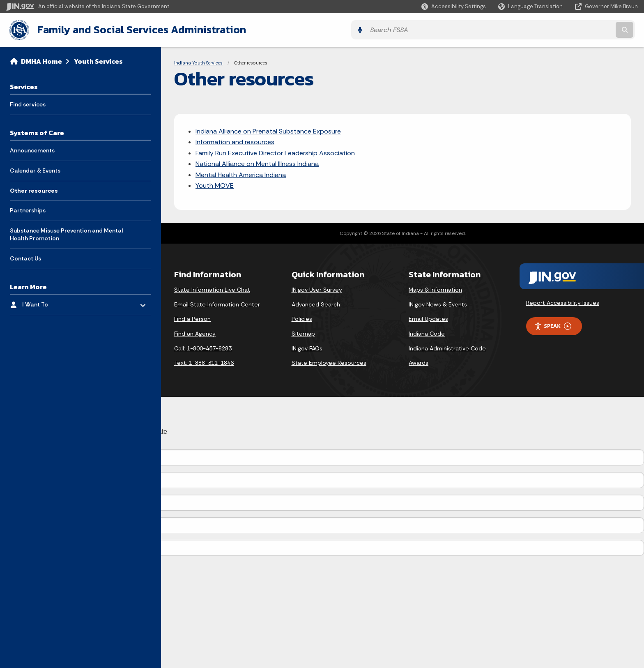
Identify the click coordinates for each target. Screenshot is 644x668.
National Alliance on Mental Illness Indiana (257, 163)
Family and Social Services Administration (138, 29)
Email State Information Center (217, 303)
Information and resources (235, 141)
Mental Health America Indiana (241, 174)
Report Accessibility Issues (563, 302)
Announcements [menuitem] (32, 150)
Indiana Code (427, 332)
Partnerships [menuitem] (28, 210)
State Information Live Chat (212, 289)
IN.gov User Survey (317, 289)
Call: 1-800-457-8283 (203, 347)
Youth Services (98, 60)
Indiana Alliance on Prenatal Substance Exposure (268, 130)
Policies (302, 318)
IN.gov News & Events (438, 303)
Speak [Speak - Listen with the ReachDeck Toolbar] (553, 325)
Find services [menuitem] (28, 104)
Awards (419, 362)
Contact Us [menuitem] (25, 257)
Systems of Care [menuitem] (37, 131)
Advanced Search (316, 303)
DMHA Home (41, 60)
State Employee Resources (329, 362)
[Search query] (560, 29)
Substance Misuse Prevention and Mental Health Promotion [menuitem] (66, 233)
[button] (454, 6)
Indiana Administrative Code (447, 347)
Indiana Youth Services (198, 62)
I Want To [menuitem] (46, 301)
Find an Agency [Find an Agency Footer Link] (195, 332)
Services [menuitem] (24, 85)
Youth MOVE (215, 184)
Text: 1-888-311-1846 (204, 362)
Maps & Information (435, 289)
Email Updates (428, 318)
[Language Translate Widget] (531, 7)
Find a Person (192, 318)
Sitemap (303, 332)
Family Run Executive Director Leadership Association (275, 152)
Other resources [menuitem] (34, 189)
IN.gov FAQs (307, 347)
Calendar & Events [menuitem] (35, 169)
